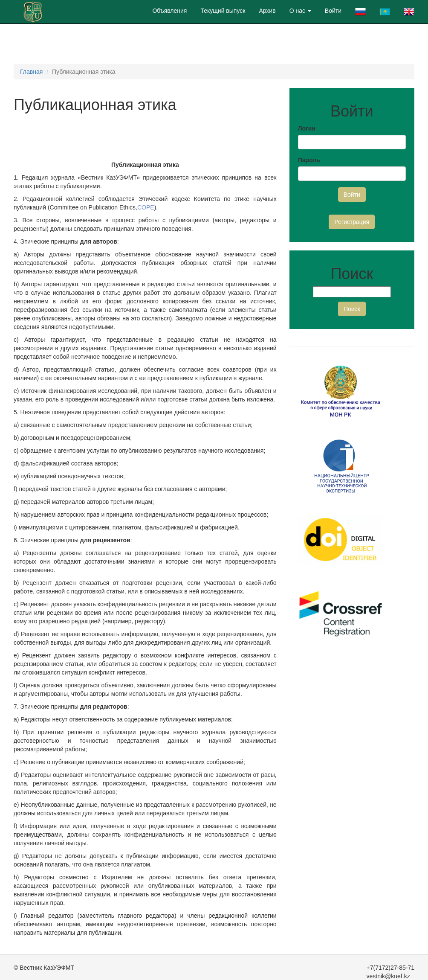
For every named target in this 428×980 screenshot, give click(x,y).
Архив (267, 11)
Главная (31, 72)
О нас (300, 11)
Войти (333, 11)
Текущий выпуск (223, 11)
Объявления (169, 11)
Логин (307, 128)
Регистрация (352, 222)
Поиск (352, 309)
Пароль (309, 160)
